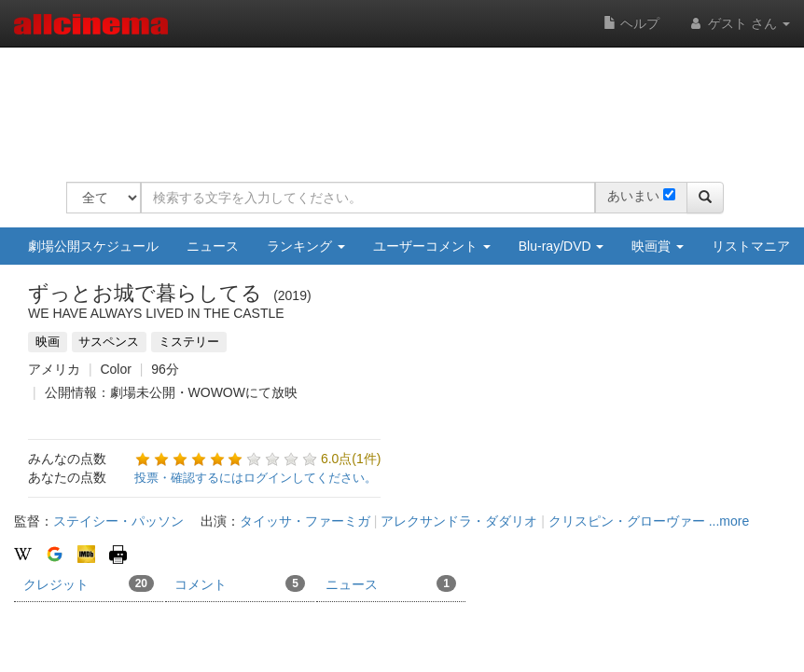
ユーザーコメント (432, 246)
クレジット (89, 583)
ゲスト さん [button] (739, 23)
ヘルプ (631, 23)
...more (729, 521)
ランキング (306, 246)
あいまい (633, 196)
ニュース (213, 246)
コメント (240, 583)
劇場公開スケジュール (93, 246)
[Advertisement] (406, 103)
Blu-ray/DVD (561, 246)
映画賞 (658, 246)
